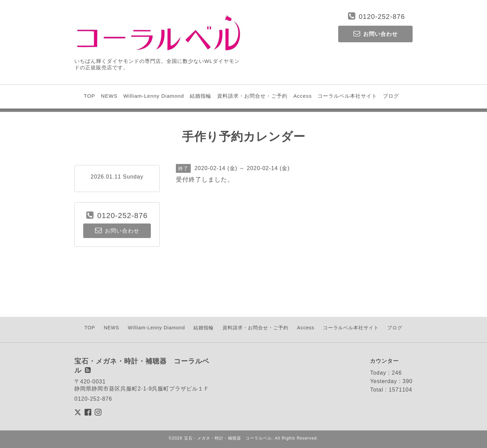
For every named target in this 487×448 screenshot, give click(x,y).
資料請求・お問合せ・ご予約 (252, 96)
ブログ (391, 96)
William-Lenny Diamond (154, 96)
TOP (90, 96)
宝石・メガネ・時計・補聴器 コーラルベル (228, 438)
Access (303, 96)
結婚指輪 (201, 96)
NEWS (109, 96)
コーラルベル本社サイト (347, 96)
